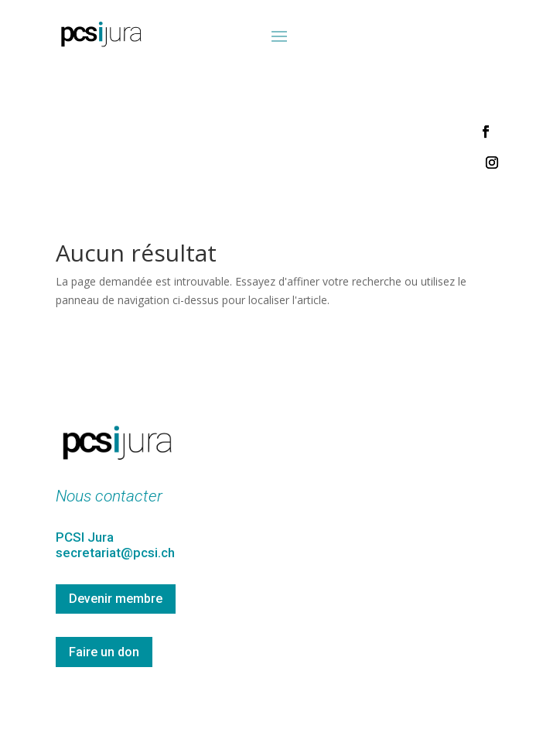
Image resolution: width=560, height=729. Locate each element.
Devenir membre (116, 599)
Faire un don (104, 652)
